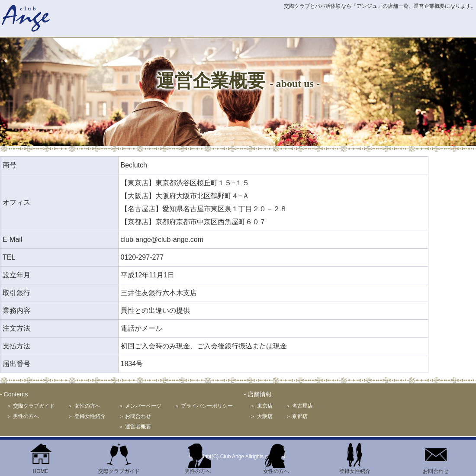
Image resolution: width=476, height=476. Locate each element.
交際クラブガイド (119, 469)
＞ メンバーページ (140, 406)
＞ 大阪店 (261, 416)
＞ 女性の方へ (84, 406)
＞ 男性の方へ (23, 416)
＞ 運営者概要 (135, 427)
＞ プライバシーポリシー (204, 406)
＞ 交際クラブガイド (31, 406)
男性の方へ (198, 469)
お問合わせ (436, 469)
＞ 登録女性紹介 (86, 416)
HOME (41, 469)
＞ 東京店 (261, 406)
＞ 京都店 (297, 416)
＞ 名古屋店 (299, 406)
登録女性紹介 (355, 469)
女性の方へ (276, 469)
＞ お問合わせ (135, 416)
